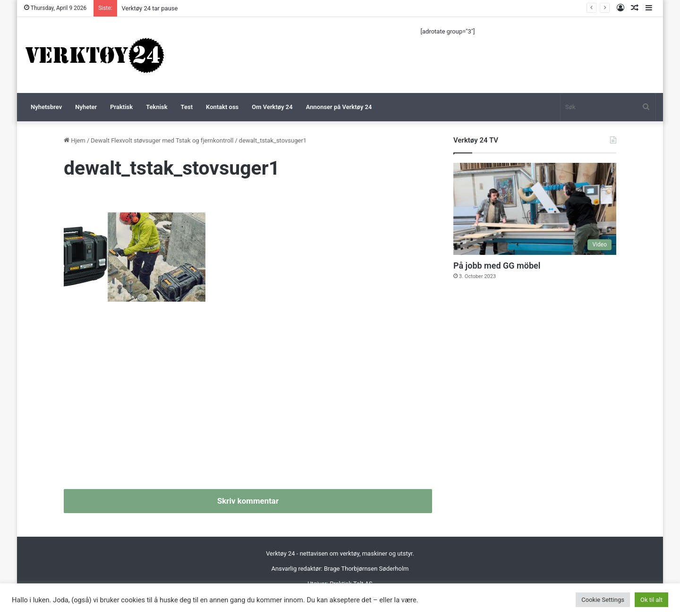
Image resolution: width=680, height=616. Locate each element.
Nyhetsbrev (46, 107)
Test (187, 107)
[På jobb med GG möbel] (535, 209)
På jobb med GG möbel (497, 266)
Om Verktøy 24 (272, 107)
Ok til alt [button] (651, 600)
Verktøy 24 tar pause (150, 8)
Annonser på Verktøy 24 (339, 107)
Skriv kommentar (248, 501)
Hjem (75, 140)
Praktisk (121, 107)
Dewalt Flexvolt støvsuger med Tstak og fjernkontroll (162, 140)
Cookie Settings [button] (603, 600)
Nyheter (86, 107)
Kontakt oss (222, 107)
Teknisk (157, 107)
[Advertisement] (248, 399)
